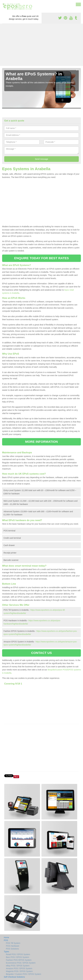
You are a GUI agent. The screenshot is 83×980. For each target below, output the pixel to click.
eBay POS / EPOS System (18, 966)
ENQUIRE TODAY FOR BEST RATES (41, 258)
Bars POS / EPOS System (17, 957)
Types (6, 952)
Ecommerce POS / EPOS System (21, 963)
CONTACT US (41, 653)
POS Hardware (13, 946)
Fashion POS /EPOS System (19, 960)
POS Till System (13, 943)
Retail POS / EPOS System (18, 954)
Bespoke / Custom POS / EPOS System (24, 974)
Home (6, 937)
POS (6, 940)
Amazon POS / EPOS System (19, 968)
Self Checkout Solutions (14, 977)
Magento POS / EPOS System (19, 971)
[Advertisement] (41, 45)
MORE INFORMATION (41, 442)
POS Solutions (12, 949)
